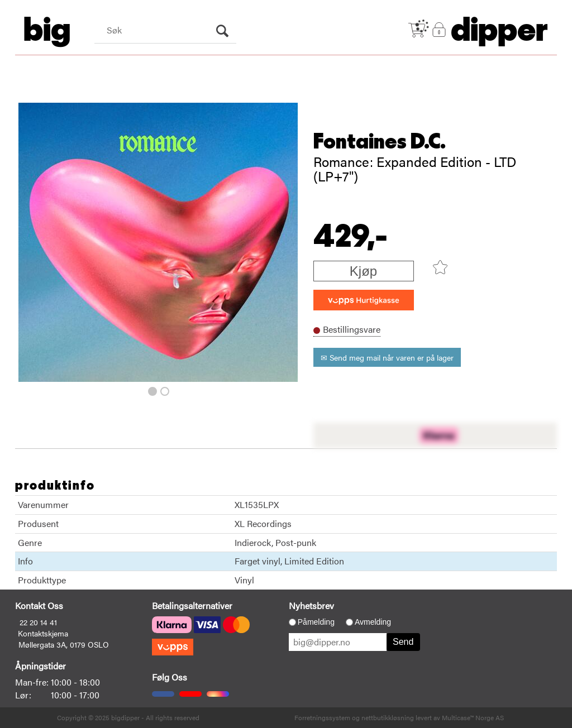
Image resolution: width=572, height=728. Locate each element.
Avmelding (373, 622)
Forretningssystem (322, 717)
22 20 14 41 (38, 622)
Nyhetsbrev (311, 605)
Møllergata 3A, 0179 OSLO (64, 644)
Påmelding (316, 622)
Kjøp (363, 271)
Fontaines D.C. (380, 142)
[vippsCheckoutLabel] (364, 300)
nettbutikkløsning (388, 717)
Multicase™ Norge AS (473, 717)
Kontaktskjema (43, 633)
